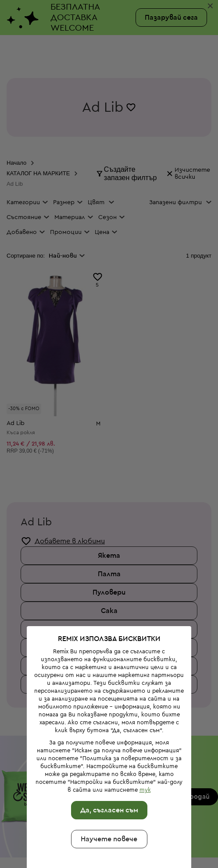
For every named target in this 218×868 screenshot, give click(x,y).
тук (143, 758)
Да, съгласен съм (107, 778)
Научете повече (107, 807)
